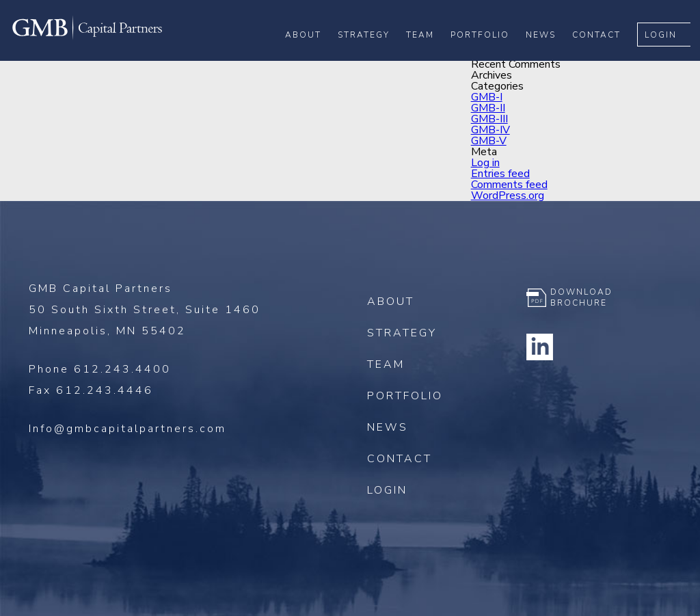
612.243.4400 (122, 369)
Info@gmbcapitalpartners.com (127, 429)
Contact (606, 55)
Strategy (373, 55)
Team (430, 55)
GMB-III (489, 119)
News (550, 55)
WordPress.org (508, 196)
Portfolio (489, 55)
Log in (485, 163)
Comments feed (509, 185)
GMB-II (488, 108)
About (313, 55)
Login (670, 55)
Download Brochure (581, 297)
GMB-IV (490, 130)
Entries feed (500, 174)
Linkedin (540, 347)
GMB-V (489, 141)
